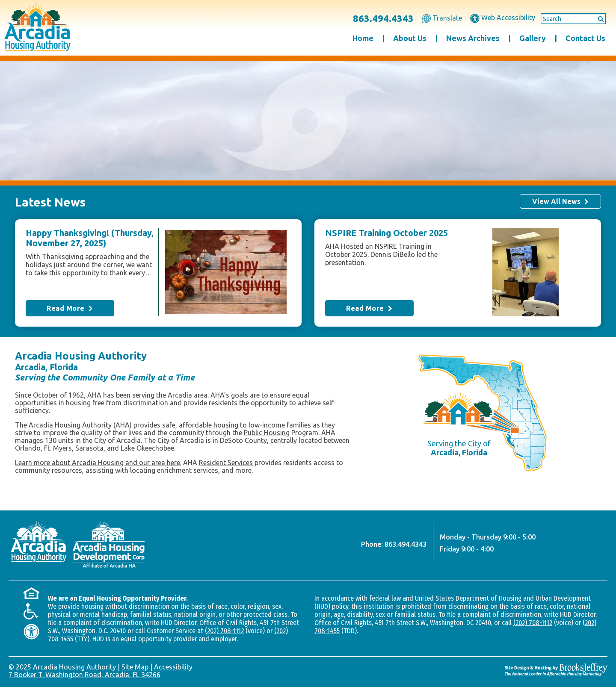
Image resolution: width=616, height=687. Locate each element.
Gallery (533, 38)
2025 (24, 667)
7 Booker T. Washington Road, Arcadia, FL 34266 (84, 675)
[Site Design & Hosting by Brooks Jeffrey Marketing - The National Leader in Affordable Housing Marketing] (556, 669)
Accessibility (173, 667)
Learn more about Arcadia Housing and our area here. (98, 463)
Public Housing (267, 433)
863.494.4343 (383, 18)
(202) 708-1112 (224, 631)
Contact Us (585, 38)
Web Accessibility (503, 18)
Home (363, 38)
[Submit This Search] (598, 18)
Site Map (135, 667)
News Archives (473, 38)
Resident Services (226, 463)
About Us (410, 38)
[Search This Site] (573, 19)
